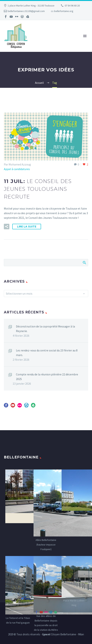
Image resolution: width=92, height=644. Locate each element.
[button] (7, 227)
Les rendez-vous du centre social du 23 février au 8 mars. (47, 353)
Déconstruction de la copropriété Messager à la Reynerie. (45, 329)
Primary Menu (85, 36)
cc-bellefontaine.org (62, 11)
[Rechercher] (46, 263)
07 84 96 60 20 (72, 6)
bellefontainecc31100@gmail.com (26, 11)
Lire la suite (27, 227)
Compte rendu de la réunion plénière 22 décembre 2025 (47, 377)
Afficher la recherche (84, 263)
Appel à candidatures (17, 169)
